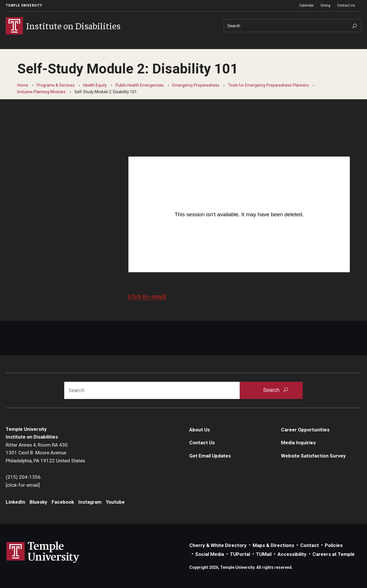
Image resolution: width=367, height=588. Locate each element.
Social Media (210, 554)
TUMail (264, 554)
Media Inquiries (298, 443)
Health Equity (95, 85)
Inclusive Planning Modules (41, 92)
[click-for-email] (147, 296)
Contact (310, 545)
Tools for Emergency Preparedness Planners (268, 85)
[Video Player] (239, 214)
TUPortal (240, 554)
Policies (334, 545)
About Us (200, 430)
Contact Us (346, 5)
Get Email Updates (210, 456)
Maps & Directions (273, 545)
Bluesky (38, 502)
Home (23, 85)
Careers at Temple (334, 554)
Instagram (90, 502)
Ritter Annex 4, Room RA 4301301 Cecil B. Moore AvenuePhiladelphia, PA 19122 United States (45, 453)
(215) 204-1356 (23, 477)
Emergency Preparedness (196, 85)
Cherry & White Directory (218, 545)
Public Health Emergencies (140, 85)
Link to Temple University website (43, 552)
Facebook (63, 502)
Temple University (24, 5)
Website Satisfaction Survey (313, 456)
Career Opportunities (305, 430)
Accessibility (292, 554)
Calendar (307, 5)
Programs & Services (56, 85)
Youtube (115, 502)
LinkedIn (15, 502)
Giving (325, 5)
